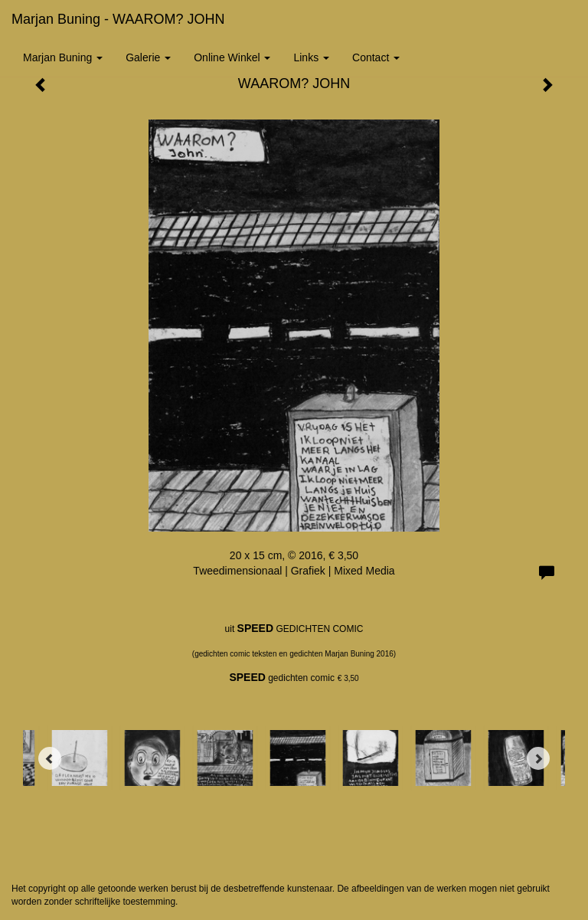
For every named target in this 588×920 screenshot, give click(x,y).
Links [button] (311, 57)
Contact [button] (376, 57)
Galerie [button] (148, 57)
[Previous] (50, 758)
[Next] (538, 758)
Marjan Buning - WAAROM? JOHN (118, 19)
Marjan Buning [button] (63, 57)
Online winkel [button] (232, 57)
